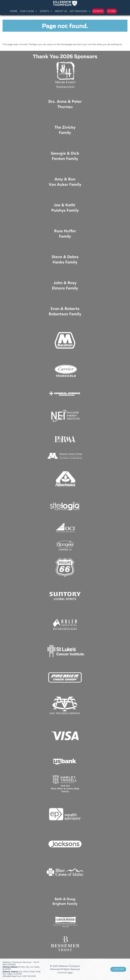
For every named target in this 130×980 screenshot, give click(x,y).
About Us (61, 11)
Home (14, 11)
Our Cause (29, 11)
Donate (98, 11)
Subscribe (118, 969)
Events (46, 11)
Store (112, 11)
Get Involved (80, 11)
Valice (70, 973)
